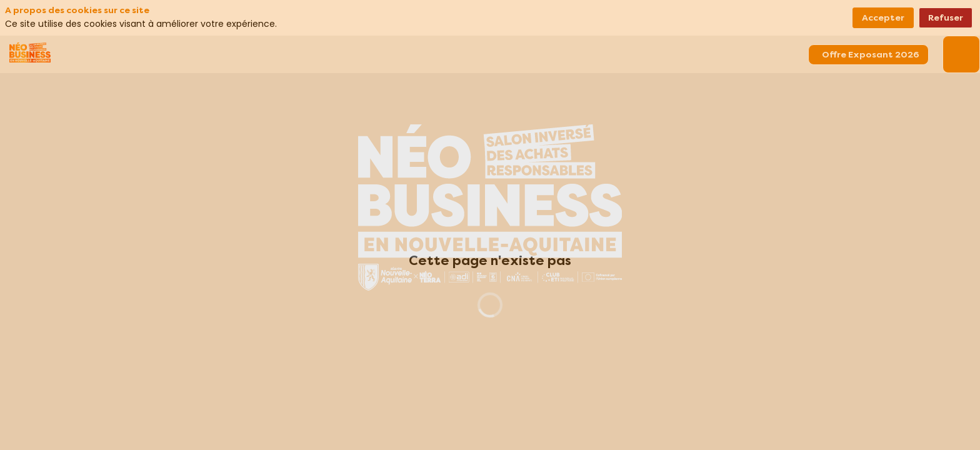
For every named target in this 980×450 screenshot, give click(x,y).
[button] (868, 55)
